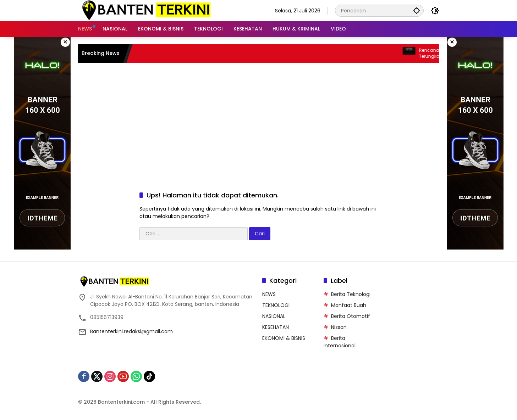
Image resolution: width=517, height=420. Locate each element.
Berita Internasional (340, 342)
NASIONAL (274, 316)
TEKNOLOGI (276, 305)
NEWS (269, 294)
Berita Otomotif (351, 316)
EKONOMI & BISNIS (284, 338)
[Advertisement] (259, 120)
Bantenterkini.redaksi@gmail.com (131, 331)
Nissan (339, 327)
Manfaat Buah (349, 305)
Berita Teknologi (351, 294)
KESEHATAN (276, 327)
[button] (417, 10)
